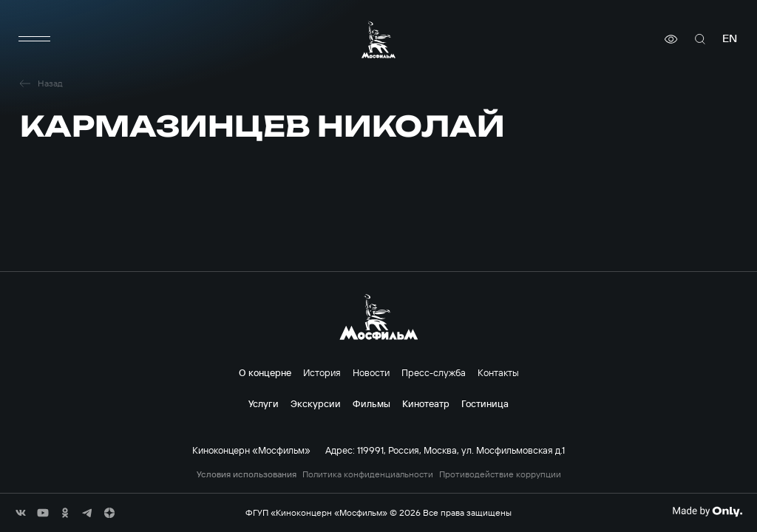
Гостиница (485, 403)
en (730, 39)
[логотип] (378, 40)
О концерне (265, 372)
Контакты (498, 372)
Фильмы (371, 403)
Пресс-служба (434, 372)
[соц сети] (21, 513)
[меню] (35, 39)
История (322, 372)
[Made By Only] (707, 511)
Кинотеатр (426, 403)
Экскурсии (316, 403)
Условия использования (247, 474)
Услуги (264, 403)
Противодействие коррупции (500, 474)
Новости (371, 372)
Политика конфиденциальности (368, 474)
